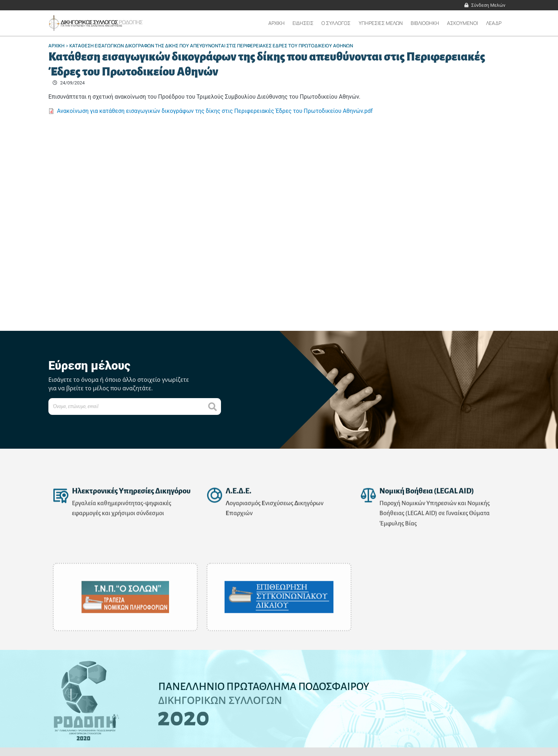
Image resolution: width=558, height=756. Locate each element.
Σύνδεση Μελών (488, 5)
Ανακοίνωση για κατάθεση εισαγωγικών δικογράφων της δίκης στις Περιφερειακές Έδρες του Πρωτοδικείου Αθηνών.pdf (215, 111)
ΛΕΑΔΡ (494, 23)
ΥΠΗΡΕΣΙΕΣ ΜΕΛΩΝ (381, 23)
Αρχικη (277, 23)
